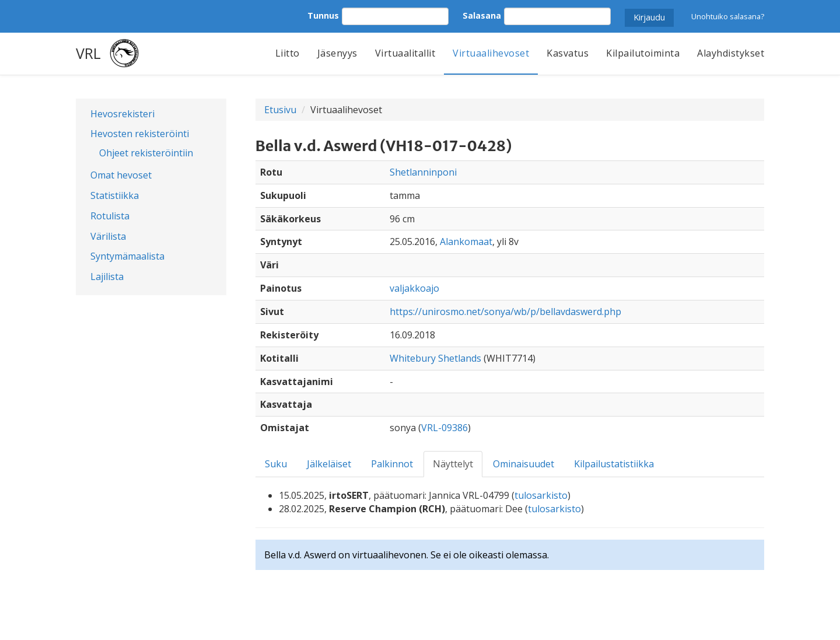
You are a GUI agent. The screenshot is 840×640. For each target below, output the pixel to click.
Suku (276, 464)
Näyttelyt (453, 464)
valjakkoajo (414, 288)
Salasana (482, 15)
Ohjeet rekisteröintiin (146, 153)
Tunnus (323, 15)
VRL (88, 53)
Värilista (108, 236)
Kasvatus (568, 53)
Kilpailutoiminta (643, 53)
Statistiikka (115, 195)
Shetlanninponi (423, 172)
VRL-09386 (444, 428)
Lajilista (107, 277)
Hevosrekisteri (123, 114)
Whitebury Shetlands (435, 358)
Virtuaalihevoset (491, 53)
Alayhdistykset (731, 53)
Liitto (288, 53)
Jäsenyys (337, 53)
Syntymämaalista (127, 256)
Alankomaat (466, 242)
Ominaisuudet (524, 464)
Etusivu (280, 110)
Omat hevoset (121, 175)
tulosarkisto (541, 495)
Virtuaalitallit (405, 53)
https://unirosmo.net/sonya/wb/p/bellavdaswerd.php (505, 312)
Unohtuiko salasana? (728, 16)
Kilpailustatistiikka (614, 464)
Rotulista (110, 216)
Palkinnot (392, 464)
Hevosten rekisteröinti (140, 134)
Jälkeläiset (329, 464)
